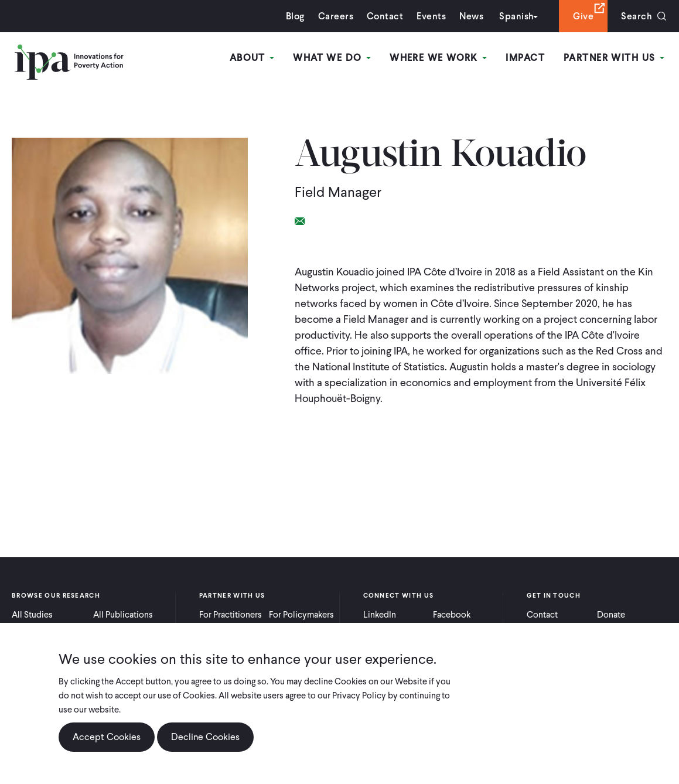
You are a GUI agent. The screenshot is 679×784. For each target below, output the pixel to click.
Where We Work (438, 58)
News (471, 16)
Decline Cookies (205, 737)
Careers (336, 16)
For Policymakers (301, 615)
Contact (385, 16)
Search (637, 16)
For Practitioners (231, 615)
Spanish (516, 16)
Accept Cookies (107, 737)
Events (431, 16)
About (252, 58)
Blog (295, 16)
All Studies (32, 615)
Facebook (452, 615)
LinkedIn (380, 615)
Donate (611, 615)
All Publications (123, 615)
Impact (525, 58)
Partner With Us (614, 58)
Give (583, 16)
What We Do (332, 58)
